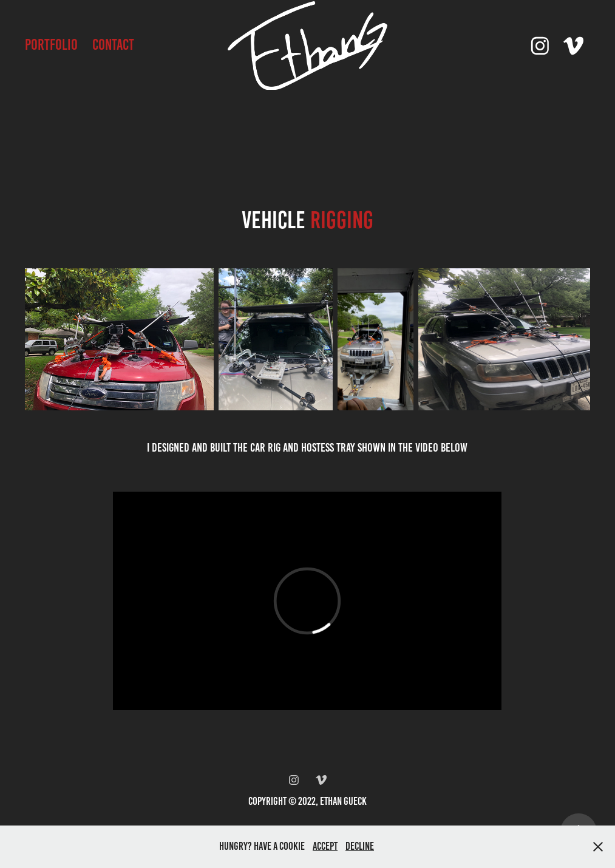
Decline (360, 846)
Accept (325, 846)
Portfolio (51, 45)
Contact (113, 45)
